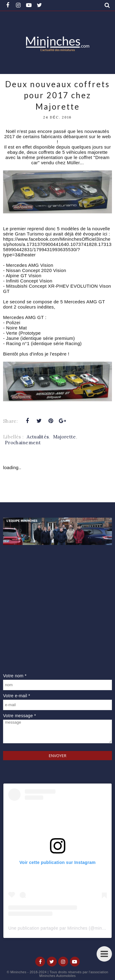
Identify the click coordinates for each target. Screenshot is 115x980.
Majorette (65, 437)
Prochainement (23, 443)
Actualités (38, 437)
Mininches (18, 972)
